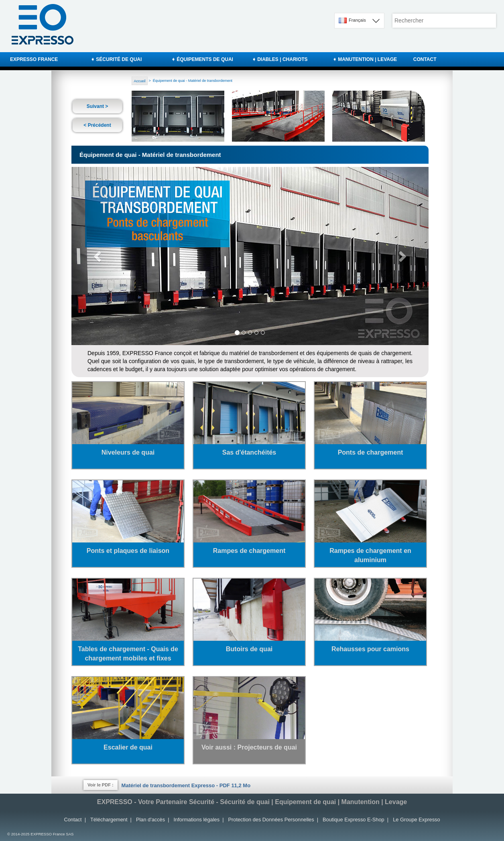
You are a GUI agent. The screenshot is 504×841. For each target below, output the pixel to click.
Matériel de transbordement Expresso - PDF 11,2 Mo (186, 785)
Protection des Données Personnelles (271, 820)
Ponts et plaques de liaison (128, 551)
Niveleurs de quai (128, 452)
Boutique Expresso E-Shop (354, 820)
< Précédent (97, 125)
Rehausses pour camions (370, 649)
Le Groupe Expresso (416, 820)
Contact (73, 820)
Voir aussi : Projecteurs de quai (249, 747)
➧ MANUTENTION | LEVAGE (365, 59)
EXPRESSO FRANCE (34, 59)
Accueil (140, 81)
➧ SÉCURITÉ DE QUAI (116, 59)
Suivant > (98, 106)
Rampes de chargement (249, 551)
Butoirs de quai (249, 649)
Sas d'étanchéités (249, 452)
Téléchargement (109, 820)
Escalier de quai (128, 747)
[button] (98, 256)
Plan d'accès (150, 820)
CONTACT (425, 59)
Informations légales (197, 820)
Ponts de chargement (371, 452)
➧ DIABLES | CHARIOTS (280, 59)
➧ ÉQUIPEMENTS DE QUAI (202, 59)
